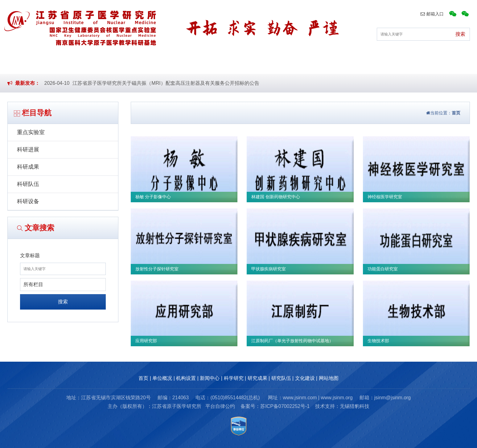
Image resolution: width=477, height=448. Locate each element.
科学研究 (257, 64)
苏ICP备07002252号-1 (285, 406)
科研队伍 (28, 184)
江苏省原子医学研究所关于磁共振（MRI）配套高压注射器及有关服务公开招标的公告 (166, 83)
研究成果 (306, 64)
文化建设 (401, 64)
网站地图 (329, 378)
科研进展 (28, 150)
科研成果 (28, 167)
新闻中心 (210, 64)
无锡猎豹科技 (355, 406)
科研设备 (28, 201)
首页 (71, 64)
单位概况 (114, 64)
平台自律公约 (220, 406)
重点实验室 (31, 132)
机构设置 (162, 64)
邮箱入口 (432, 14)
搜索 (63, 302)
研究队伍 (353, 64)
